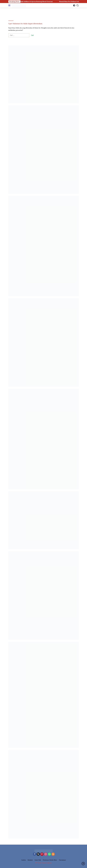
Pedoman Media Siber (50, 860)
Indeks (24, 860)
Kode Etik (38, 860)
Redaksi (30, 860)
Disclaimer (62, 860)
